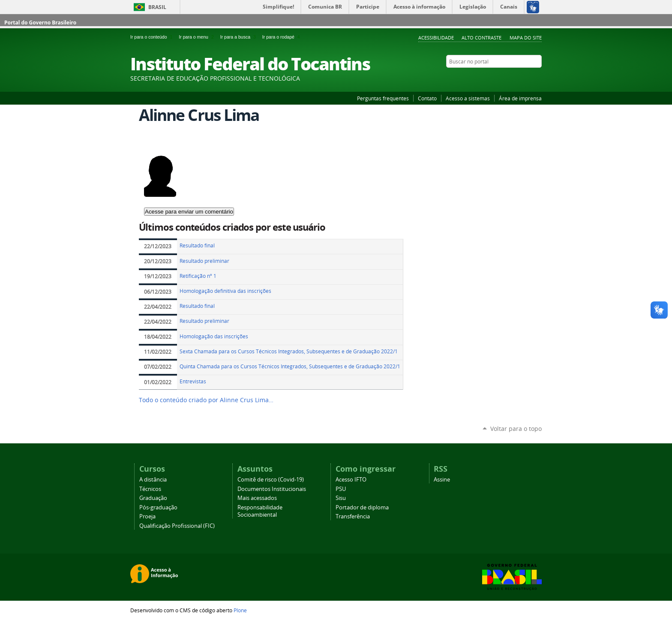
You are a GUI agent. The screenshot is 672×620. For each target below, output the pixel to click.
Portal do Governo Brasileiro (40, 23)
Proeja (147, 516)
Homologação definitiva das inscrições (225, 291)
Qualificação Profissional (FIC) (177, 526)
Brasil (157, 7)
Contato (427, 98)
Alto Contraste (481, 38)
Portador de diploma (362, 507)
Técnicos (150, 489)
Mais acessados (257, 498)
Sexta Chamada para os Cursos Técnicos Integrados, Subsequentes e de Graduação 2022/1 (289, 351)
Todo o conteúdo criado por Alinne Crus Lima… (206, 400)
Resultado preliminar (204, 261)
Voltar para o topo (516, 429)
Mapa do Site (526, 38)
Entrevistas (193, 381)
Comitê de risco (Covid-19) (271, 480)
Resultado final (197, 245)
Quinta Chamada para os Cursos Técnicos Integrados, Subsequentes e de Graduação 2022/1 (290, 366)
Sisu (341, 498)
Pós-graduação (158, 507)
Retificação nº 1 (198, 276)
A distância (153, 480)
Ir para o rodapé (282, 37)
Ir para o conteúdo (153, 37)
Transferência (353, 516)
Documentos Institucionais (272, 489)
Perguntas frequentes (383, 98)
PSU (341, 489)
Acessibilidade (436, 38)
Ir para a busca (240, 37)
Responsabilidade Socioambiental (260, 511)
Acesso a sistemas (468, 98)
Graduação (153, 498)
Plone (240, 610)
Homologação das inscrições (214, 336)
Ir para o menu (198, 37)
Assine (442, 480)
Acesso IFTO (351, 480)
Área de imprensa (520, 98)
